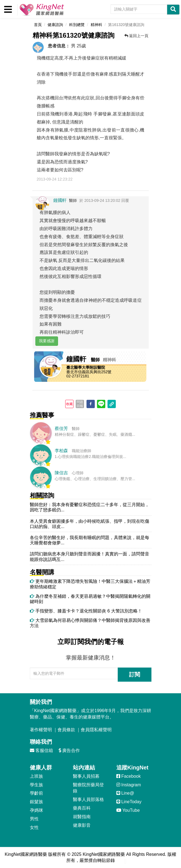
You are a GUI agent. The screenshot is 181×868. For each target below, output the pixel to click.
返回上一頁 (137, 36)
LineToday (129, 802)
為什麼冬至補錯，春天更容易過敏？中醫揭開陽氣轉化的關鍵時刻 (90, 599)
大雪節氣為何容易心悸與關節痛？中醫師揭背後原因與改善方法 (90, 623)
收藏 (69, 404)
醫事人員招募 (86, 776)
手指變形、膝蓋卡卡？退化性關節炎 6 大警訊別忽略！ (86, 611)
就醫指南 (82, 817)
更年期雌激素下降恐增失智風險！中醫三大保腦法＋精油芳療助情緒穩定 (90, 584)
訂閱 (135, 674)
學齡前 (36, 793)
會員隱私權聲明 (96, 730)
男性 (34, 819)
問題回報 (80, 404)
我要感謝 (47, 341)
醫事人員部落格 (88, 799)
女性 (34, 827)
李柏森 (61, 451)
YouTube (128, 810)
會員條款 (66, 730)
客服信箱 (41, 750)
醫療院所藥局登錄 (88, 788)
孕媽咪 (36, 810)
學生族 (36, 785)
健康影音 (82, 825)
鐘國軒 (60, 200)
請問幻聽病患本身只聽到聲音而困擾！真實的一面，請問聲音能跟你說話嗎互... (90, 557)
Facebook (129, 776)
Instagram (129, 785)
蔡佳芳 (61, 428)
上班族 (36, 776)
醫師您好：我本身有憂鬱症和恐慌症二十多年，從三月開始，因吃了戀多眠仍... (90, 507)
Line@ (125, 793)
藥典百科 (82, 808)
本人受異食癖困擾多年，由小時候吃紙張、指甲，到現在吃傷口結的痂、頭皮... (90, 524)
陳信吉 (61, 473)
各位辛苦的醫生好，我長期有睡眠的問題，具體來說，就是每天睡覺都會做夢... (90, 540)
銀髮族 (36, 802)
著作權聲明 (41, 730)
